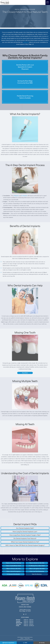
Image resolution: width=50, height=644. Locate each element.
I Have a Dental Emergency (13, 571)
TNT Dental (31, 640)
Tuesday (18, 621)
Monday (18, 620)
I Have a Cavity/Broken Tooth (13, 566)
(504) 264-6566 (25, 607)
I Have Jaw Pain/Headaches (37, 571)
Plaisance (16, 196)
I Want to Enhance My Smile (13, 568)
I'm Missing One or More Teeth (37, 566)
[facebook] (26, 614)
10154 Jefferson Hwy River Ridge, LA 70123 (25, 610)
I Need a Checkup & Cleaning (13, 563)
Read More (25, 373)
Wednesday (19, 623)
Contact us (26, 42)
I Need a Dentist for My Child (37, 563)
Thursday (18, 624)
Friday (18, 626)
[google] (24, 614)
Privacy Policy (27, 638)
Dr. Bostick (24, 196)
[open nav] (48, 2)
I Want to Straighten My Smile (37, 568)
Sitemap (22, 638)
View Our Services (37, 574)
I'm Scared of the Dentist (13, 574)
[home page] (5, 2)
